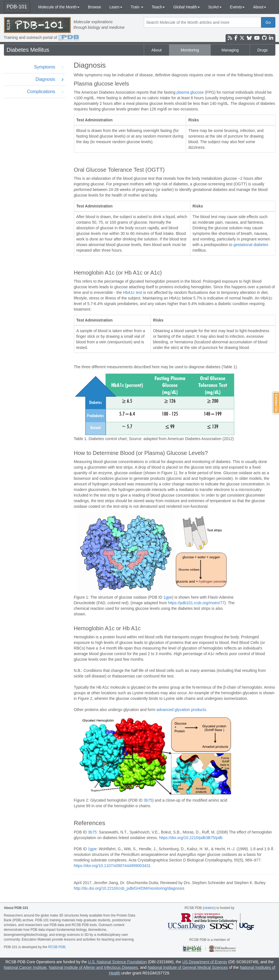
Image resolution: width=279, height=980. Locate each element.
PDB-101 (17, 7)
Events (237, 7)
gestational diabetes (251, 245)
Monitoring (190, 50)
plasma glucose (190, 92)
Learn (116, 7)
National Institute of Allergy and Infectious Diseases (93, 967)
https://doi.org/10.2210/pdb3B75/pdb (191, 838)
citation (209, 908)
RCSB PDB (57, 947)
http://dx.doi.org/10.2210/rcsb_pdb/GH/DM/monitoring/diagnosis (129, 888)
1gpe (168, 597)
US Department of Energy (205, 962)
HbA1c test (132, 292)
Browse (94, 7)
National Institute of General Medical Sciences (188, 967)
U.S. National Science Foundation (117, 962)
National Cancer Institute (25, 967)
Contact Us (276, 403)
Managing (230, 50)
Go (268, 22)
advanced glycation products (181, 710)
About (260, 7)
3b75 (148, 800)
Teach (158, 7)
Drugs (263, 50)
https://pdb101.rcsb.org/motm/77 (196, 603)
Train (137, 7)
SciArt (215, 7)
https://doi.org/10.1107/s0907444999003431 (112, 866)
